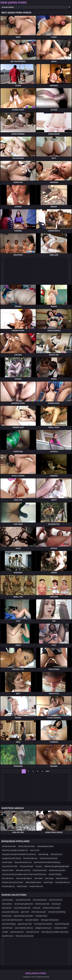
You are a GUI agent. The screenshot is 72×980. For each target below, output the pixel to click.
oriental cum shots (61, 928)
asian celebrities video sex (24, 928)
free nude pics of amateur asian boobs (55, 932)
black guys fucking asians (50, 920)
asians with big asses (62, 924)
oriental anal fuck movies (51, 908)
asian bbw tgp (43, 854)
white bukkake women (33, 882)
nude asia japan (8, 900)
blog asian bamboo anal (23, 862)
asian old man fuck (56, 900)
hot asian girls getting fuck (24, 904)
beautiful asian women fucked (13, 882)
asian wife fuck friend (23, 900)
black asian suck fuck (23, 870)
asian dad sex (7, 908)
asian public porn (62, 878)
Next (48, 771)
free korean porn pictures (49, 858)
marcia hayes (48, 882)
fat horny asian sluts (42, 904)
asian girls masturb (32, 920)
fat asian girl (56, 904)
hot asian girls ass (8, 886)
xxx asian (39, 866)
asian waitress (7, 904)
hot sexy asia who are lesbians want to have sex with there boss (24, 874)
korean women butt (40, 870)
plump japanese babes (45, 846)
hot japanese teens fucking (11, 858)
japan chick (25, 912)
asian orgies (49, 878)
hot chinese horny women (43, 924)
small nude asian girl (39, 912)
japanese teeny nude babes (23, 916)
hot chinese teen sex (62, 882)
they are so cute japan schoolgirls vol (15, 850)
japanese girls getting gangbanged (57, 866)
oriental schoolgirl (55, 874)
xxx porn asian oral (36, 886)
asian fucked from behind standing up (47, 862)
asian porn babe (8, 870)
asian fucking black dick (22, 908)
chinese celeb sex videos (27, 846)
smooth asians (7, 862)
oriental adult (7, 916)
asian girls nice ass (33, 932)
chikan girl (37, 908)
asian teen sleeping (9, 924)
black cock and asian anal (24, 936)
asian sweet (38, 878)
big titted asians (8, 936)
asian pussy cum (56, 854)
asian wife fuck (7, 928)
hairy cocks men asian (10, 866)
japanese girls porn (17, 932)
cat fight (5, 932)
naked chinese (22, 886)
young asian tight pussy (10, 912)
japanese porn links (25, 924)
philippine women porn (43, 928)
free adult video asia (30, 858)
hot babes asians (41, 916)
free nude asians (8, 878)
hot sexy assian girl (26, 866)
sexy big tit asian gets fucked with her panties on (19, 854)
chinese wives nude (9, 846)
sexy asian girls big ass (24, 878)
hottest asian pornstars (57, 870)
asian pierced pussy (40, 900)
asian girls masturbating (57, 912)
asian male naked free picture (12, 920)
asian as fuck (35, 850)
